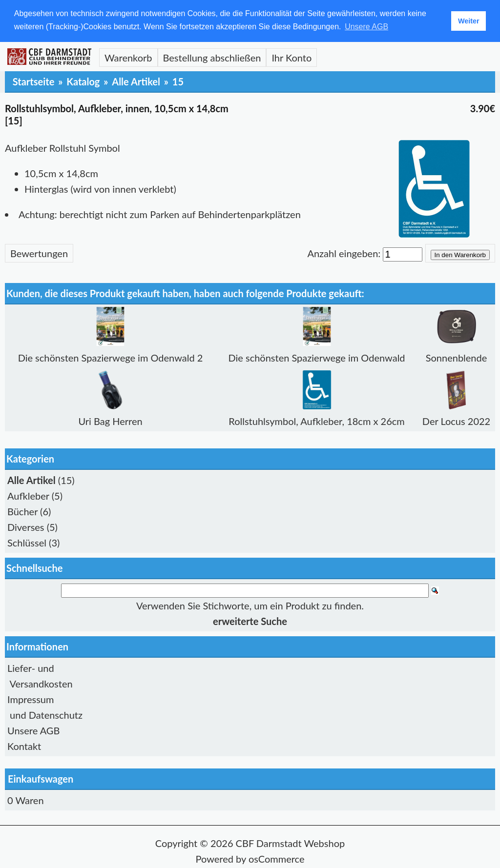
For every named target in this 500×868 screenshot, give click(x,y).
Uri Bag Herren (110, 421)
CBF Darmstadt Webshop (291, 843)
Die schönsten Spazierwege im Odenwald (317, 357)
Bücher (22, 511)
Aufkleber (28, 495)
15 (178, 81)
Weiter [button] (469, 21)
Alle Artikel (136, 81)
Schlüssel (27, 542)
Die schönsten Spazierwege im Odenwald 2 (111, 357)
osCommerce (277, 858)
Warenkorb (128, 57)
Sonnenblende (457, 357)
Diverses (26, 526)
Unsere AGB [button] (366, 27)
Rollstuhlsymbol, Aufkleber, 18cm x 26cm (316, 421)
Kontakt (24, 746)
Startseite (34, 81)
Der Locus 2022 (456, 421)
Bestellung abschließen (212, 57)
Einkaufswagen (41, 778)
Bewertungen (39, 253)
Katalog (83, 81)
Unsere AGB (33, 730)
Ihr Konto (292, 57)
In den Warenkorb (460, 254)
